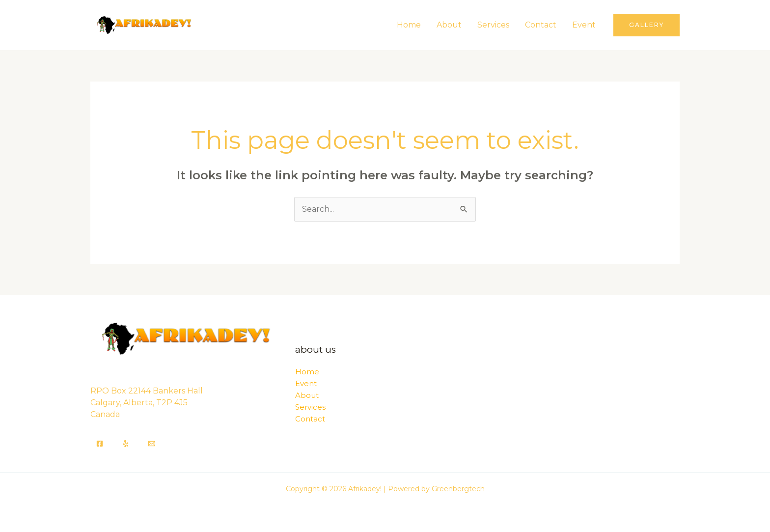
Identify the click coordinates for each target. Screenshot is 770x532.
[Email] (152, 444)
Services (493, 25)
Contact (541, 25)
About (449, 25)
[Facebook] (100, 444)
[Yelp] (126, 444)
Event (584, 25)
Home (409, 25)
